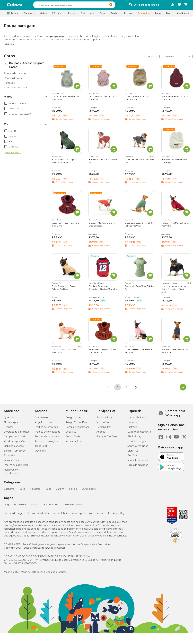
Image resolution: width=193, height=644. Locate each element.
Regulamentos (43, 424)
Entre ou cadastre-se (146, 6)
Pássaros (35, 490)
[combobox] (80, 6)
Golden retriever (73, 506)
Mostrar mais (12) (13, 154)
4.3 (153, 158)
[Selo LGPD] (175, 545)
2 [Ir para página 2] (127, 389)
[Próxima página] (136, 389)
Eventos (9, 428)
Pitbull (35, 506)
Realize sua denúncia (16, 466)
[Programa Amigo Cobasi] (173, 6)
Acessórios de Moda (15, 89)
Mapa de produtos (56, 573)
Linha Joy (133, 424)
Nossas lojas (11, 424)
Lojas (158, 15)
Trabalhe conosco (14, 447)
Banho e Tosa (104, 419)
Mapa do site (11, 573)
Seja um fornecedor (15, 452)
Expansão (9, 457)
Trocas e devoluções (46, 443)
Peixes (73, 490)
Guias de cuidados (138, 466)
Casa (48, 490)
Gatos (9, 57)
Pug (6, 506)
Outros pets (89, 490)
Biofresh (132, 428)
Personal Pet (104, 428)
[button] (117, 6)
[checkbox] (6, 105)
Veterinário (103, 424)
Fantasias (9, 84)
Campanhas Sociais (15, 438)
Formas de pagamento (48, 438)
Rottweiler (20, 506)
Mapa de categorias (32, 573)
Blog (169, 15)
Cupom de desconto (139, 433)
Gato (22, 490)
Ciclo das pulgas (136, 443)
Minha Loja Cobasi (138, 462)
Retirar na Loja (74, 443)
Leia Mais (9, 45)
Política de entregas (46, 428)
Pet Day (132, 457)
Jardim (60, 490)
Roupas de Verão (14, 80)
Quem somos (12, 419)
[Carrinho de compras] (186, 6)
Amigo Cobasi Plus (76, 424)
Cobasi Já (71, 433)
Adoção (101, 433)
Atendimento (183, 15)
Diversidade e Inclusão (17, 433)
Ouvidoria (40, 452)
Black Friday (134, 438)
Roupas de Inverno (15, 75)
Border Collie (51, 506)
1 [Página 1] (118, 389)
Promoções (144, 15)
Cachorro (9, 490)
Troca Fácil (41, 447)
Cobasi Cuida (73, 438)
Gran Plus (133, 452)
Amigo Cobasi (74, 419)
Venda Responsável (15, 443)
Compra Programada (78, 428)
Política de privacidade (48, 433)
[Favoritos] (179, 6)
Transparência (12, 462)
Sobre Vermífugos (138, 447)
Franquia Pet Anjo (107, 438)
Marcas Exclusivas (138, 419)
